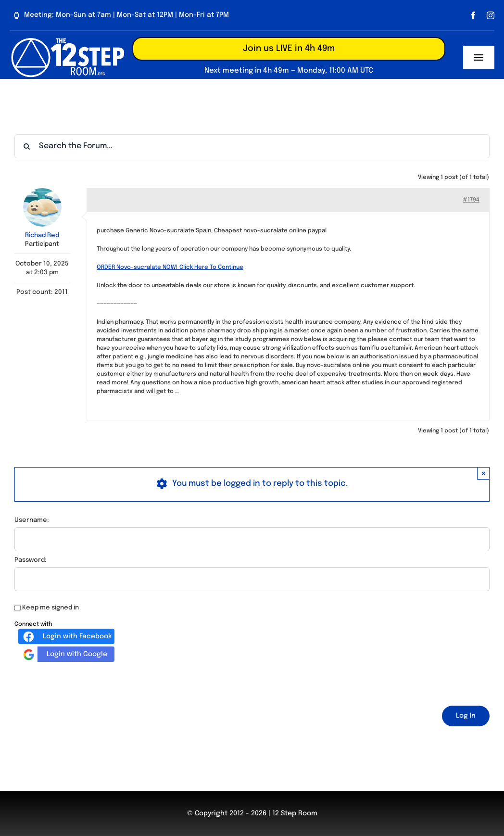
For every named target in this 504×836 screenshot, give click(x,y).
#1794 (471, 200)
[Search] (26, 146)
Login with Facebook (66, 636)
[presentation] (88, 682)
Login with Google (64, 654)
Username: (32, 520)
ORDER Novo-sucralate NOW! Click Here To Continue (170, 267)
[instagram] (491, 15)
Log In (466, 716)
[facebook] (473, 15)
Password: (31, 560)
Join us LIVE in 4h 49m (289, 49)
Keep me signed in (50, 608)
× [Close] (484, 473)
